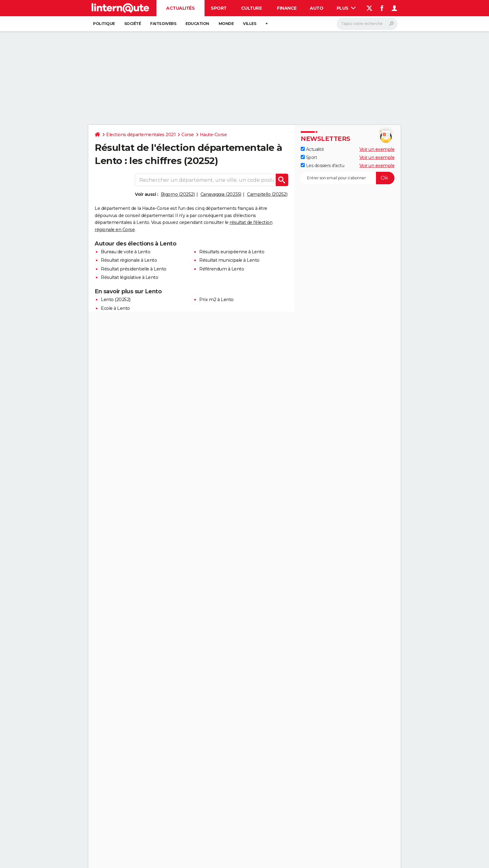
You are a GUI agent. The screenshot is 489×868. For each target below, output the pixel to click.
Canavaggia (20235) (221, 194)
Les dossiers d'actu (322, 166)
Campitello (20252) (267, 194)
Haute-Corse (213, 135)
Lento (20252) (116, 300)
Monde (226, 24)
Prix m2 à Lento (216, 300)
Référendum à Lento (222, 269)
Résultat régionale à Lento (129, 260)
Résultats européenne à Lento (232, 252)
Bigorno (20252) (178, 194)
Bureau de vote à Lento (126, 252)
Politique (104, 24)
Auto (316, 8)
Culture (252, 8)
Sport (219, 8)
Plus (346, 8)
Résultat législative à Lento (129, 277)
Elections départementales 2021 (141, 135)
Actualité (312, 149)
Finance (287, 8)
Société (133, 24)
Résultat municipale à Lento (229, 260)
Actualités (180, 8)
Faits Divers (163, 24)
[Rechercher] (367, 24)
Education (197, 24)
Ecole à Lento (115, 308)
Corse (188, 135)
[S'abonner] (348, 178)
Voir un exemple (377, 149)
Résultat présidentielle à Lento (134, 269)
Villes (249, 24)
